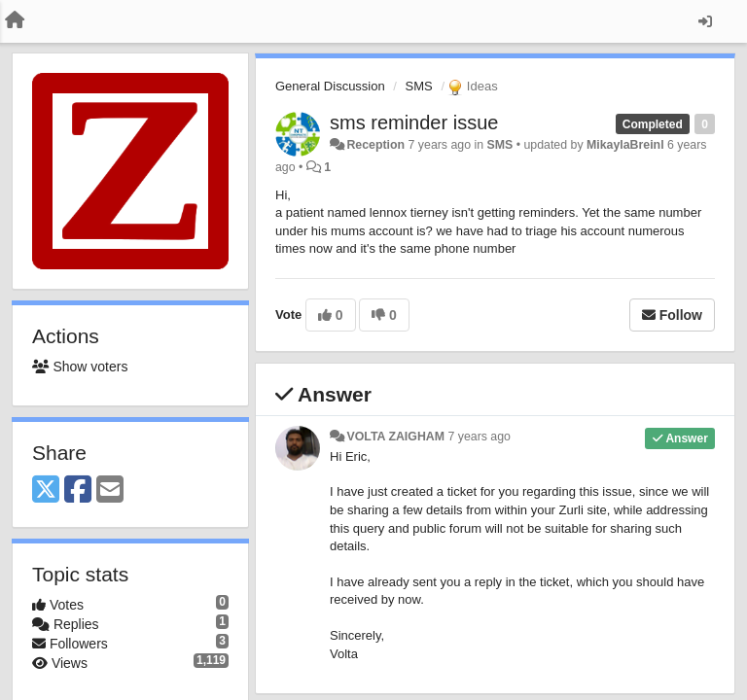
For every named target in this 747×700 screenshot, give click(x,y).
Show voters (80, 367)
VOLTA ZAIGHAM (395, 437)
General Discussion (330, 86)
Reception (375, 145)
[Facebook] (78, 490)
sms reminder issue (414, 122)
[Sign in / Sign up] (705, 21)
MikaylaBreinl (625, 145)
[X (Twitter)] (46, 490)
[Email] (110, 490)
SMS (419, 86)
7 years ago (479, 437)
